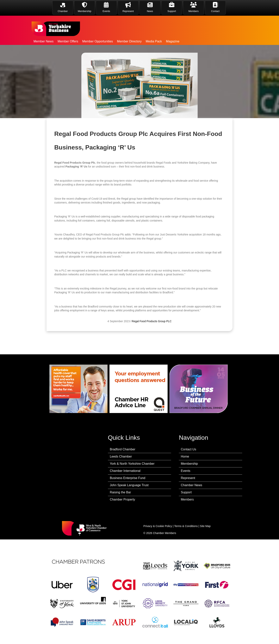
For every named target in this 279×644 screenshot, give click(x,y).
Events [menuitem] (186, 471)
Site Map (205, 526)
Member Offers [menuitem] (68, 41)
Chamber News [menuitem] (191, 485)
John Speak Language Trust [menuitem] (129, 485)
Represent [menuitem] (188, 478)
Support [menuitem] (186, 492)
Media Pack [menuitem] (154, 41)
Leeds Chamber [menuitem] (121, 456)
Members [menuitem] (187, 499)
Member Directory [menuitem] (129, 41)
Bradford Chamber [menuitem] (123, 449)
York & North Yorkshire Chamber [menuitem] (132, 464)
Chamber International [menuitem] (125, 471)
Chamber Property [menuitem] (123, 499)
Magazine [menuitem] (173, 41)
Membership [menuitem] (189, 464)
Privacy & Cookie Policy (158, 526)
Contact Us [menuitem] (188, 449)
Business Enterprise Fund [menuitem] (128, 478)
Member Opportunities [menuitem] (98, 41)
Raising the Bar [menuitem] (120, 492)
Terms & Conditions (186, 526)
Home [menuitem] (185, 456)
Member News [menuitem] (43, 41)
